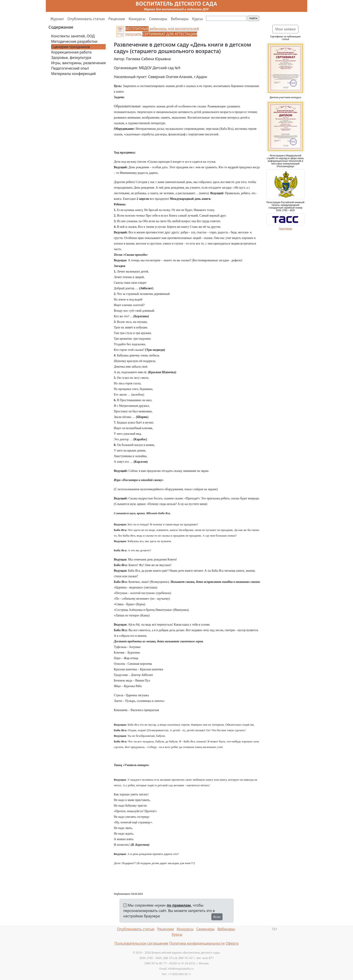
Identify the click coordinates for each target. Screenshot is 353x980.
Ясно (217, 917)
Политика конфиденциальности (197, 943)
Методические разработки (74, 41)
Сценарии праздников (71, 47)
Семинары (158, 19)
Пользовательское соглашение (141, 943)
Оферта (232, 943)
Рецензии (117, 19)
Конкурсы (137, 19)
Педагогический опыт (70, 68)
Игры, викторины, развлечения (78, 63)
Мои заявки (286, 29)
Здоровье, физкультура (71, 58)
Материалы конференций (74, 74)
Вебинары (180, 19)
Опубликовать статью (86, 19)
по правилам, (179, 905)
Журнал (57, 19)
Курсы (198, 19)
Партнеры (286, 229)
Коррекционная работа (71, 52)
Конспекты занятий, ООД (73, 36)
